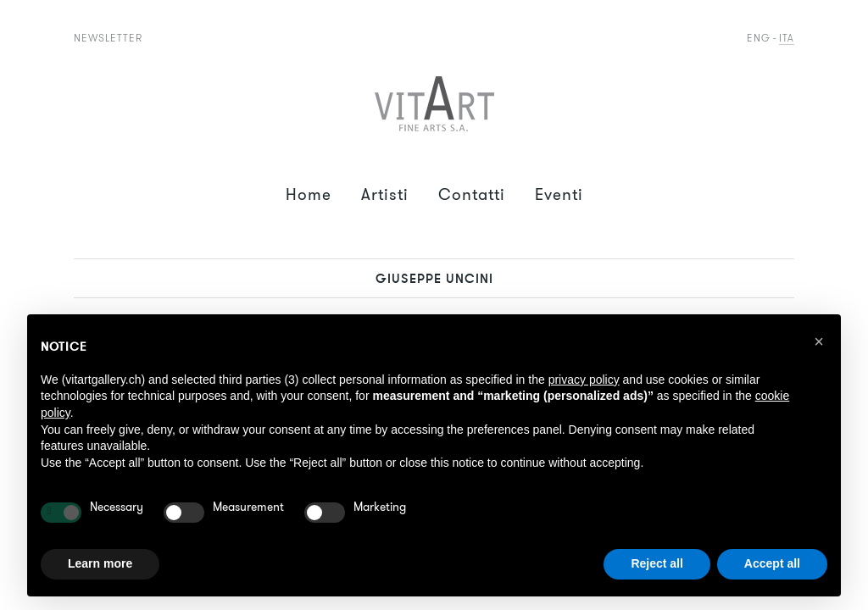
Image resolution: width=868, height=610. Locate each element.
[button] (819, 341)
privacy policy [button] (584, 380)
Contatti (472, 194)
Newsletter (108, 38)
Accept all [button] (772, 563)
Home (309, 194)
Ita (787, 38)
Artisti (385, 194)
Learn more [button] (100, 563)
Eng (759, 38)
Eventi (559, 194)
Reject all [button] (657, 563)
